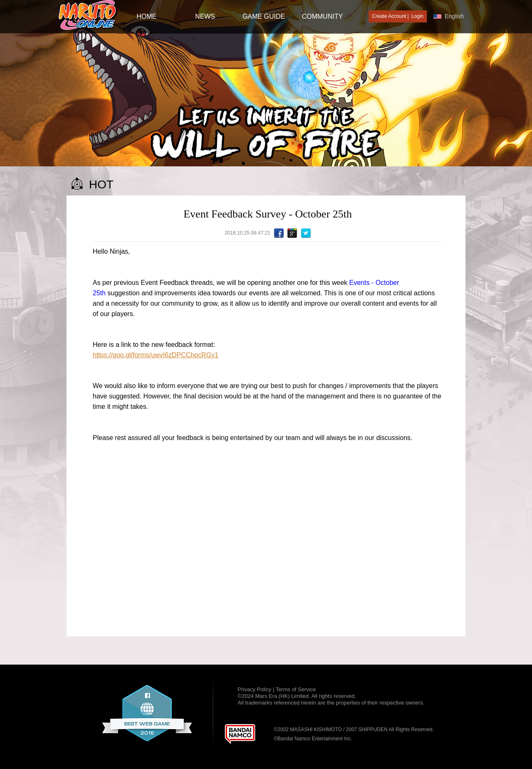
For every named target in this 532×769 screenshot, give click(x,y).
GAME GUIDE (264, 16)
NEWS (205, 16)
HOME (147, 16)
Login (417, 16)
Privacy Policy (255, 689)
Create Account (389, 16)
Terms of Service (296, 689)
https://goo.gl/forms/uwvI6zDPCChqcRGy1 (155, 355)
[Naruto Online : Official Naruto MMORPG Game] (88, 16)
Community (322, 16)
